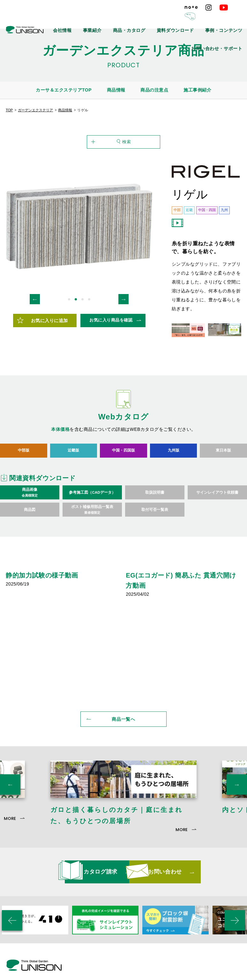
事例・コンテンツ (228, 19)
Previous (35, 323)
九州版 (173, 475)
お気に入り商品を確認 (111, 345)
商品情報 (116, 90)
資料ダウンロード (190, 19)
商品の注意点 (154, 90)
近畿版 (74, 475)
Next (123, 323)
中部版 (23, 475)
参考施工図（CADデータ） (92, 517)
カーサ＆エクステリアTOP (64, 90)
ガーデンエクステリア (35, 110)
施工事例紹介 (197, 90)
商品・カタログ (153, 19)
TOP (9, 110)
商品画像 (30, 517)
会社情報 (99, 19)
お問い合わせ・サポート (223, 33)
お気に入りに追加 (49, 345)
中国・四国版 (123, 475)
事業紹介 (123, 19)
